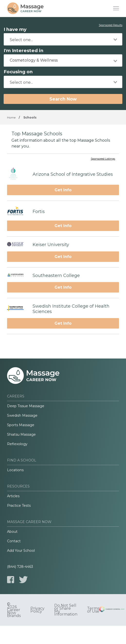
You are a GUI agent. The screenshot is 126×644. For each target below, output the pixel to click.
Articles (13, 496)
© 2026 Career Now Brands (14, 610)
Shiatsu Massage (21, 434)
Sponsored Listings (103, 159)
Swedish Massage (22, 415)
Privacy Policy (37, 610)
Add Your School (21, 551)
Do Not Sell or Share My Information (66, 610)
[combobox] (63, 39)
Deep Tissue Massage (26, 406)
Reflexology (17, 444)
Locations (15, 470)
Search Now (63, 99)
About (12, 532)
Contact (14, 541)
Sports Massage (21, 425)
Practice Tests (19, 506)
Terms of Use (93, 610)
